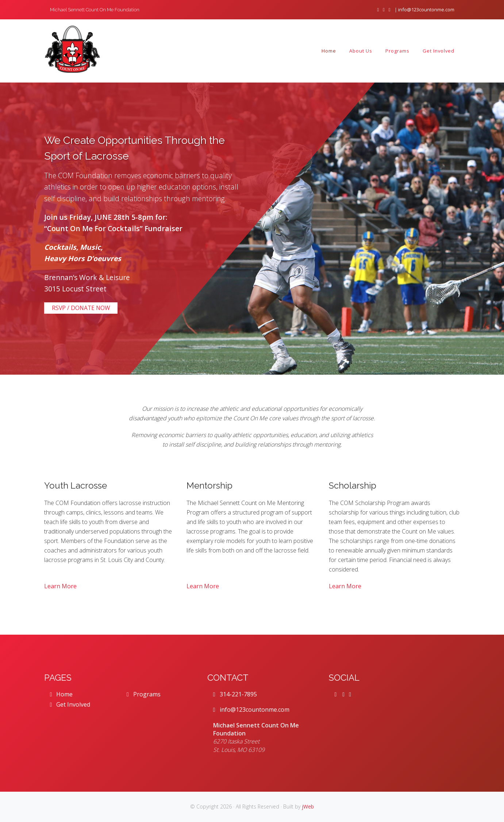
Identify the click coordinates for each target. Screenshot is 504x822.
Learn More (60, 586)
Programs (144, 694)
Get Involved (70, 704)
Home (61, 694)
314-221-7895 (235, 694)
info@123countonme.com (426, 9)
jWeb (308, 806)
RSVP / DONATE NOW (81, 308)
